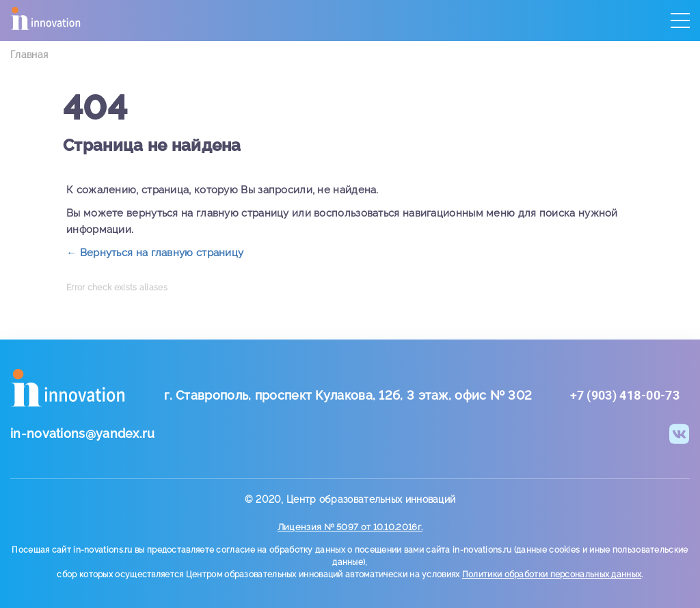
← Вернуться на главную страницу (155, 253)
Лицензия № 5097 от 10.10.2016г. (350, 527)
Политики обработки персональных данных (552, 575)
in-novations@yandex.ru (83, 433)
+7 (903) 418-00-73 (625, 395)
